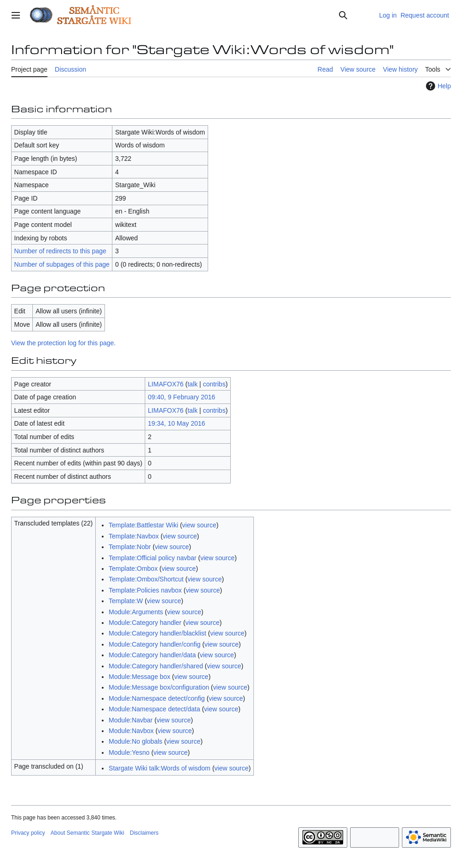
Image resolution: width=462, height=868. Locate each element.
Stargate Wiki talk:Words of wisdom (160, 768)
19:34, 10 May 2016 (177, 423)
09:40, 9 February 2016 (182, 397)
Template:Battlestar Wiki (143, 525)
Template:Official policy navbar (153, 558)
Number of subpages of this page (62, 264)
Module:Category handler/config (154, 644)
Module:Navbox (131, 731)
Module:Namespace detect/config (157, 698)
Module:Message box (139, 677)
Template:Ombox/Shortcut (146, 579)
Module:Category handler (145, 623)
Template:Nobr (130, 547)
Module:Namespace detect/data (154, 709)
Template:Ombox (133, 568)
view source (199, 525)
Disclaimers (144, 833)
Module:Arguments (136, 612)
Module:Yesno (129, 752)
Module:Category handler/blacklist (157, 633)
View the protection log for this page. (63, 343)
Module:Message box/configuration (159, 687)
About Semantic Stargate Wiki (87, 833)
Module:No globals (136, 741)
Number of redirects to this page (60, 251)
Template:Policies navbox (145, 590)
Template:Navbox (134, 536)
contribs (214, 384)
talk (192, 384)
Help (437, 86)
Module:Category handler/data (152, 655)
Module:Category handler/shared (156, 666)
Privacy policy (28, 833)
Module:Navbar (131, 720)
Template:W (126, 601)
